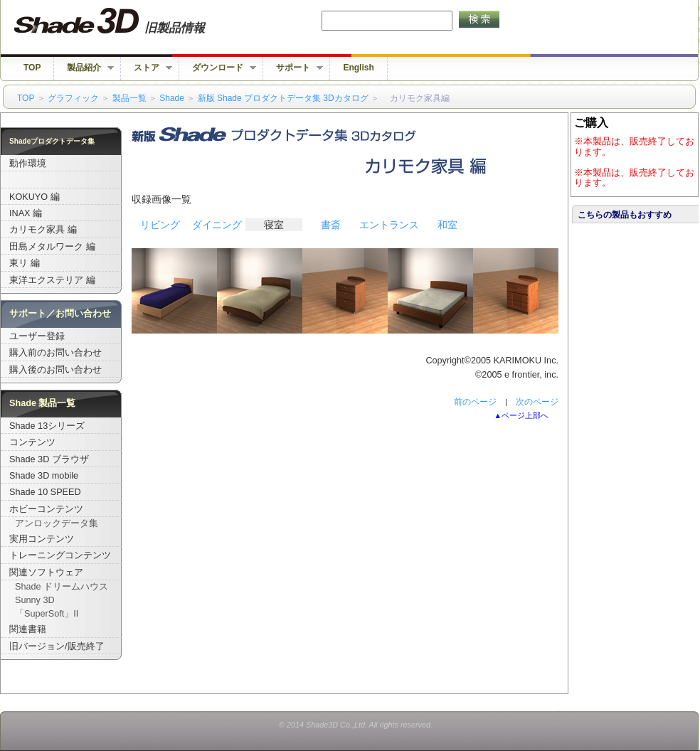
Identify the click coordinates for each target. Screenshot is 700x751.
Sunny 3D (35, 600)
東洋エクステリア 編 (52, 280)
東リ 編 (25, 263)
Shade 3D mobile (44, 476)
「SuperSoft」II (47, 614)
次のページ (537, 402)
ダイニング (217, 225)
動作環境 (28, 164)
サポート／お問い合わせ (60, 314)
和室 (447, 225)
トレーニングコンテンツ (60, 555)
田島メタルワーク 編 (52, 247)
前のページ (475, 402)
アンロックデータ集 (57, 523)
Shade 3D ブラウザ (49, 459)
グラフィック (73, 98)
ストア (147, 68)
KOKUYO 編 (35, 197)
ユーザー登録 (37, 336)
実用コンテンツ (42, 539)
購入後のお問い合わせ (55, 370)
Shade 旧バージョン (123, 21)
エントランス (389, 225)
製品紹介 (84, 68)
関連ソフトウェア (46, 572)
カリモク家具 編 (43, 230)
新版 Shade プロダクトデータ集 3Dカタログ (283, 98)
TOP (32, 68)
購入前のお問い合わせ (55, 353)
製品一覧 (129, 98)
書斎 (331, 225)
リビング (160, 225)
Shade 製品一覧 (43, 403)
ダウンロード (218, 68)
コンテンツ (32, 442)
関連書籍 (28, 629)
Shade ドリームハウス (62, 587)
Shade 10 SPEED (45, 492)
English (358, 68)
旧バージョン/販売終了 (57, 646)
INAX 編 (26, 213)
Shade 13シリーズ (47, 426)
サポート (293, 68)
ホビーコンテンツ (46, 509)
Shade (172, 98)
